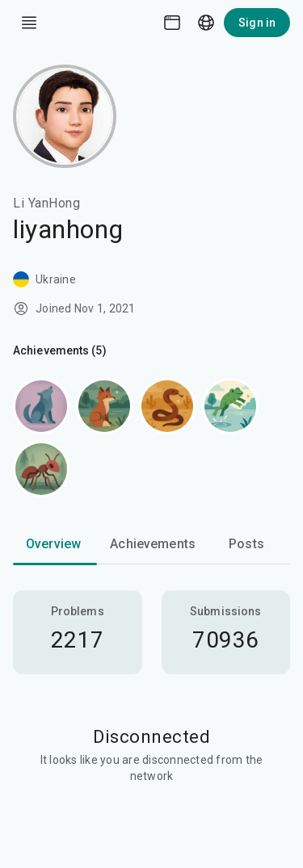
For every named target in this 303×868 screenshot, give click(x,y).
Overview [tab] (53, 544)
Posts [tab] (246, 544)
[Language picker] (206, 23)
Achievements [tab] (153, 544)
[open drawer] (29, 23)
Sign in (257, 23)
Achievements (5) (60, 350)
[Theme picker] (172, 23)
